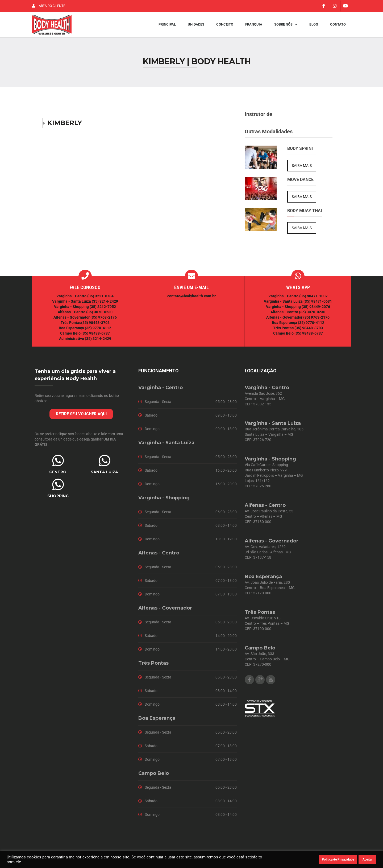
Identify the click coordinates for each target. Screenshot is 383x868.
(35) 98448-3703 (95, 325)
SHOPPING (58, 499)
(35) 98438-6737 (95, 336)
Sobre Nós (286, 26)
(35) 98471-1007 (313, 299)
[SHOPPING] (58, 487)
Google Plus (260, 682)
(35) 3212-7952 (103, 309)
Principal (167, 26)
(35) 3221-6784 (100, 299)
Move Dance (300, 182)
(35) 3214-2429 (105, 304)
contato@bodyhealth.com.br (191, 299)
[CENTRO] (58, 463)
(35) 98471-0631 (318, 304)
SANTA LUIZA (104, 475)
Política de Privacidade (338, 859)
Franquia (254, 26)
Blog (314, 26)
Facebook (249, 682)
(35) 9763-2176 (104, 320)
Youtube (271, 682)
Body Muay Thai (305, 213)
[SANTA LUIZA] (105, 463)
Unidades (196, 26)
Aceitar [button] (367, 859)
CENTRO (58, 475)
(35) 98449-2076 (316, 309)
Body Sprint (301, 151)
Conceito (225, 26)
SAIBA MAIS (302, 168)
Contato (338, 26)
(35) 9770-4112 (98, 331)
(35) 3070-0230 (99, 315)
